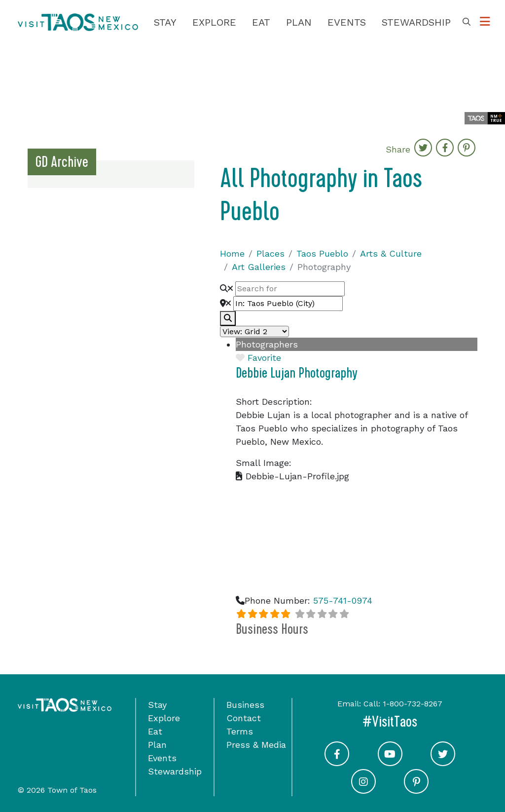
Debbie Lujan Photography (297, 373)
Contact (244, 718)
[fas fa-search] (228, 318)
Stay (165, 22)
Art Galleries (259, 267)
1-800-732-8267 (413, 704)
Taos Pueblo (322, 253)
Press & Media (256, 745)
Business (245, 705)
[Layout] (254, 331)
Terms (240, 731)
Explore (214, 22)
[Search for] (290, 289)
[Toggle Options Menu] (485, 22)
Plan (299, 22)
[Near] (288, 304)
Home (232, 253)
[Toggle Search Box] (467, 22)
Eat (261, 22)
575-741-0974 (343, 600)
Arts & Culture (391, 253)
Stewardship (416, 22)
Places (271, 253)
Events (347, 22)
